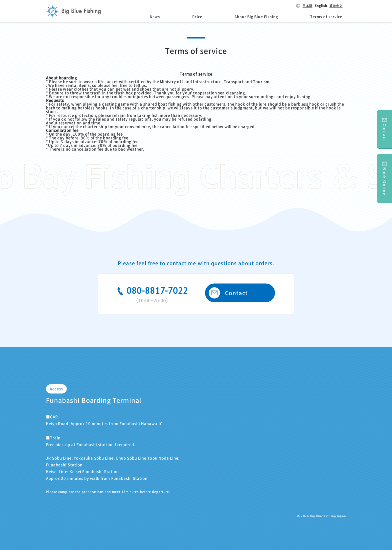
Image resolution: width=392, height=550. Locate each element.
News (155, 17)
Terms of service (326, 17)
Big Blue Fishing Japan (73, 11)
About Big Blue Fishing (256, 17)
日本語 (307, 6)
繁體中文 (336, 6)
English (321, 6)
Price (197, 17)
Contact (228, 293)
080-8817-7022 (152, 294)
